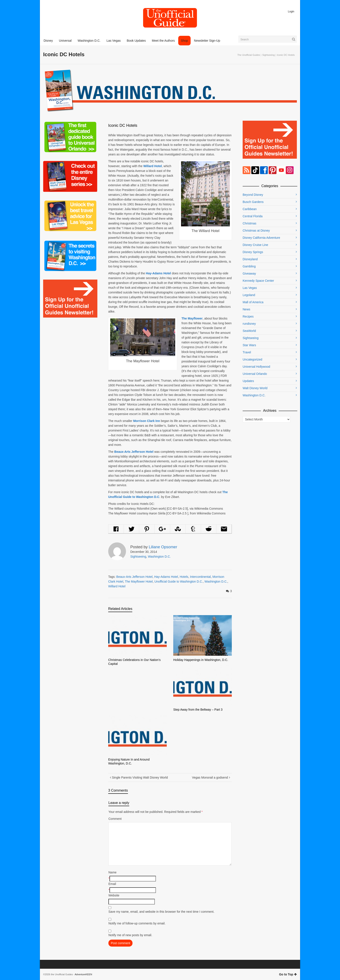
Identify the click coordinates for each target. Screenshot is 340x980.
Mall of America (253, 302)
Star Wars (249, 345)
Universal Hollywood (256, 367)
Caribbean (250, 209)
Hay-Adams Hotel (166, 577)
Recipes (248, 316)
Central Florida (253, 216)
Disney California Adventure (261, 238)
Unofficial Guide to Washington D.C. (179, 581)
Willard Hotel (117, 586)
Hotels (184, 577)
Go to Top (288, 974)
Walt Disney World (255, 388)
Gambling (249, 266)
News (246, 309)
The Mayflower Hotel (139, 581)
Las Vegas (250, 288)
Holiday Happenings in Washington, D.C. (201, 660)
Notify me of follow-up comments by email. (137, 923)
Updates (248, 381)
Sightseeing (268, 55)
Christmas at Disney (256, 231)
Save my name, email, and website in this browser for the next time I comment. (161, 912)
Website (114, 895)
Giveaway (249, 273)
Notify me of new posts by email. (130, 935)
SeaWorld (249, 331)
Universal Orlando (255, 374)
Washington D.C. (159, 557)
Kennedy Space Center (258, 281)
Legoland (249, 295)
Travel (247, 352)
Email (112, 884)
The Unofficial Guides (249, 55)
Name (112, 872)
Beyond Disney (253, 195)
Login (291, 12)
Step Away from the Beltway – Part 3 (198, 710)
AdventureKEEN (83, 974)
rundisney (249, 324)
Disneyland (250, 259)
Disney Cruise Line (255, 245)
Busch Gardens (253, 202)
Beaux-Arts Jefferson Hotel (134, 577)
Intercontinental (200, 577)
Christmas (249, 223)
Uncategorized (252, 359)
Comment (115, 819)
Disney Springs (253, 252)
